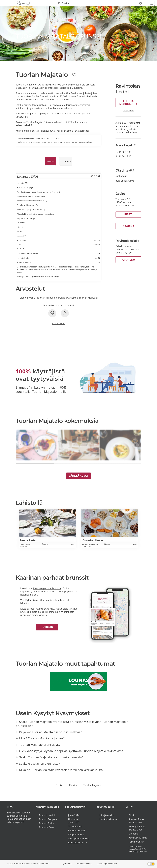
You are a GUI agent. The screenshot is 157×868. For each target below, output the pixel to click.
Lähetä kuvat (78, 476)
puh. (125, 181)
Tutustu (47, 627)
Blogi (131, 815)
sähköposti (121, 176)
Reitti (128, 214)
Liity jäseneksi (107, 815)
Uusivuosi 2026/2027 (74, 821)
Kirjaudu (128, 260)
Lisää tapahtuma (108, 819)
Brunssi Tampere (48, 819)
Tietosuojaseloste (84, 864)
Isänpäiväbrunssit (78, 843)
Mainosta (134, 834)
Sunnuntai (66, 161)
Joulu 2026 (74, 815)
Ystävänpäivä (75, 826)
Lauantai (50, 161)
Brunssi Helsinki (48, 815)
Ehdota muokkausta (128, 103)
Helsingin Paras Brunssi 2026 (137, 828)
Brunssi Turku (46, 823)
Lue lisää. (58, 138)
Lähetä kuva (59, 323)
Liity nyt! (127, 253)
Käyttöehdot (66, 864)
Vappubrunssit (76, 834)
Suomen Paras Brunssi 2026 (136, 821)
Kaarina (128, 226)
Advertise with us (138, 838)
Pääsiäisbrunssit (77, 830)
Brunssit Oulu (46, 827)
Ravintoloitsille (128, 111)
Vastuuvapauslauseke (107, 864)
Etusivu (59, 785)
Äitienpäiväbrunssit (78, 839)
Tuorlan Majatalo (92, 785)
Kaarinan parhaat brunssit (47, 588)
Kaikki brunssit (136, 842)
